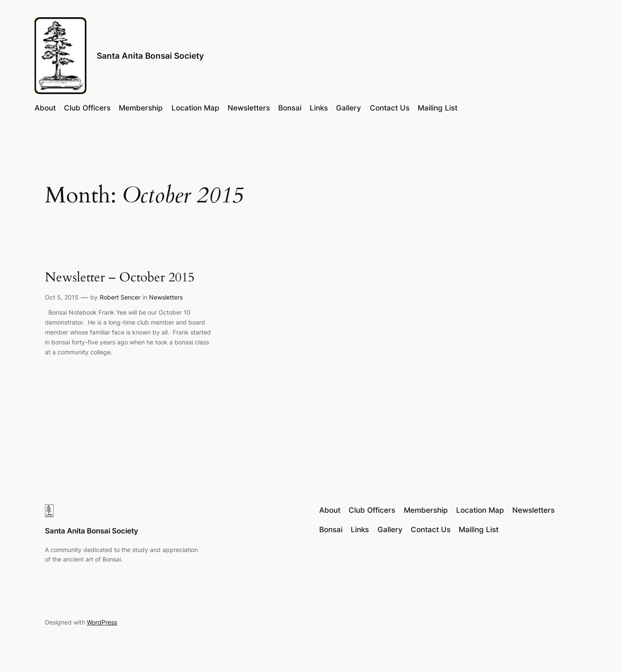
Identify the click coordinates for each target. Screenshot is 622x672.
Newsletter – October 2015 (120, 278)
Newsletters (166, 297)
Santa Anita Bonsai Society (150, 56)
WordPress (102, 622)
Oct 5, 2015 (62, 297)
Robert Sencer (120, 297)
